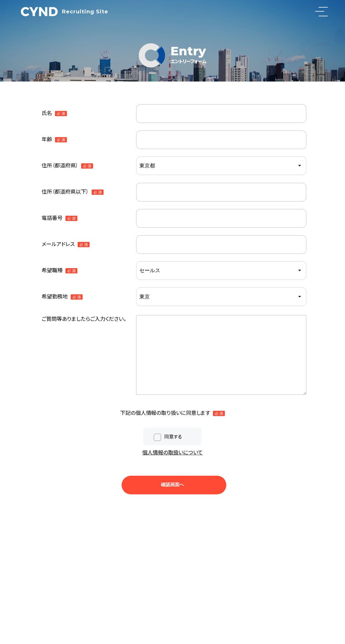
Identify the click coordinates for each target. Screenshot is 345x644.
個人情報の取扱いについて (172, 452)
